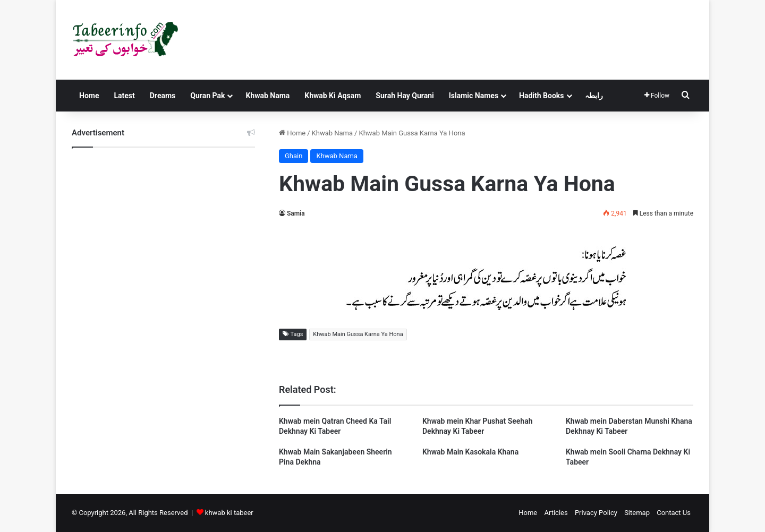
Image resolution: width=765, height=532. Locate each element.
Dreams (163, 96)
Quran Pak (207, 96)
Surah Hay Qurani (405, 96)
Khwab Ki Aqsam (333, 96)
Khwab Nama (267, 96)
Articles (556, 513)
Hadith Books (541, 96)
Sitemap (637, 513)
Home (89, 96)
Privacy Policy (596, 513)
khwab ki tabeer (229, 513)
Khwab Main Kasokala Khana (470, 452)
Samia (296, 213)
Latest (124, 96)
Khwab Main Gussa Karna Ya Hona (358, 334)
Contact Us (674, 513)
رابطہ (594, 96)
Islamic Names (474, 96)
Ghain (294, 156)
